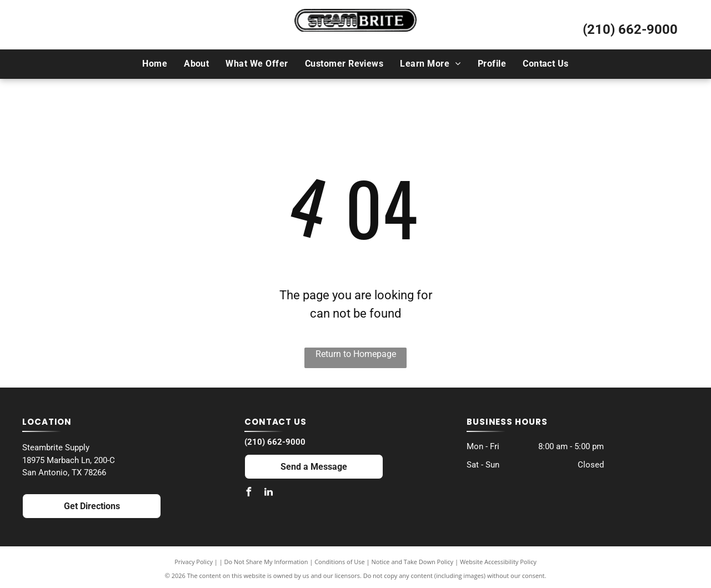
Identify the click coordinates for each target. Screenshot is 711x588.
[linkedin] (269, 493)
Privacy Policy (194, 562)
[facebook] (249, 493)
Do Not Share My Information (266, 562)
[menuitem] (155, 64)
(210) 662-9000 (630, 29)
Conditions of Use (340, 562)
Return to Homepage (356, 354)
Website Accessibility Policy (498, 562)
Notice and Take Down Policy (413, 562)
